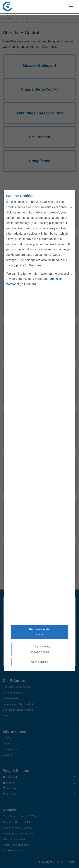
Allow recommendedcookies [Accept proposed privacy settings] (39, 632)
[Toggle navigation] (71, 6)
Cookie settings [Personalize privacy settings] (40, 662)
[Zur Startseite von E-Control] (7, 6)
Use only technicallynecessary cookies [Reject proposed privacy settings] (40, 649)
